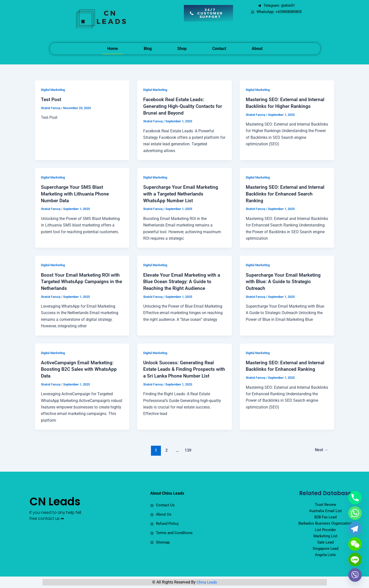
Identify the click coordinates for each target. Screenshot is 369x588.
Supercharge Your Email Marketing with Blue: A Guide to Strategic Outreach (284, 280)
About (257, 49)
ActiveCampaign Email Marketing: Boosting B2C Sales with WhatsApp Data (80, 368)
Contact (219, 49)
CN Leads (54, 507)
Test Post (52, 99)
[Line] (355, 560)
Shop (182, 49)
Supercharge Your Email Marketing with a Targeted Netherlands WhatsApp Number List (182, 193)
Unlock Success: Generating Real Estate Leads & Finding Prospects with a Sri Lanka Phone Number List (183, 368)
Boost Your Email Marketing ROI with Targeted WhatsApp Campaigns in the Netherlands (82, 280)
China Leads (207, 583)
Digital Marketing (55, 90)
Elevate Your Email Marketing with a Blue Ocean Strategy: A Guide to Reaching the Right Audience (183, 280)
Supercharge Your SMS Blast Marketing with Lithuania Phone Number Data (76, 193)
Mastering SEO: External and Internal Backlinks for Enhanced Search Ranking (287, 193)
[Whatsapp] (355, 513)
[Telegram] (355, 529)
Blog (148, 49)
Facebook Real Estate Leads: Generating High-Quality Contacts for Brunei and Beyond (184, 106)
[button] (208, 13)
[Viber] (355, 575)
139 (187, 448)
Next (321, 448)
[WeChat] (355, 544)
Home (113, 49)
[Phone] (355, 498)
